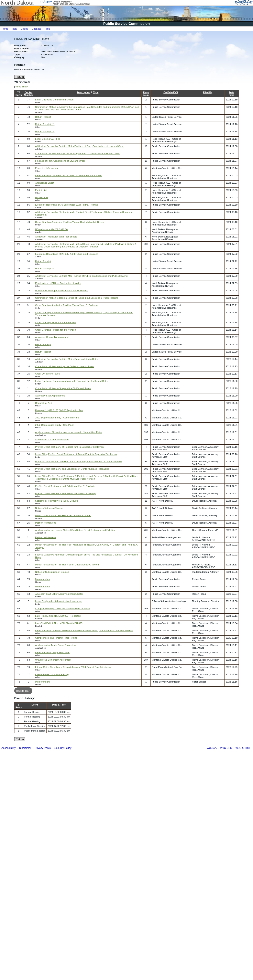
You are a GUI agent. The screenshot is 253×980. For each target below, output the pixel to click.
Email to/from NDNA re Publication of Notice (58, 283)
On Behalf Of (171, 92)
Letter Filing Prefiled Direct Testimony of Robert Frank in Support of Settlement (76, 454)
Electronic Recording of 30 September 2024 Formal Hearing (67, 205)
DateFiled (232, 94)
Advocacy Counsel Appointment (52, 337)
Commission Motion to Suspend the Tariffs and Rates (63, 388)
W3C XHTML (243, 748)
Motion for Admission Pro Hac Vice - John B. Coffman (63, 515)
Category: (20, 57)
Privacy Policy (43, 748)
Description (84, 92)
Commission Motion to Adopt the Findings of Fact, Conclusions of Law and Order (78, 153)
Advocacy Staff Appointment (50, 396)
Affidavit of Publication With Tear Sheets (56, 237)
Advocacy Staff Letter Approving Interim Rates (59, 594)
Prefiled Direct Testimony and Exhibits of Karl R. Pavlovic (65, 486)
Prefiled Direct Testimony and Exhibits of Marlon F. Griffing (66, 493)
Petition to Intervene (46, 523)
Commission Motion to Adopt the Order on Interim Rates (65, 366)
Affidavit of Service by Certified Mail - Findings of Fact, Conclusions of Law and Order (80, 146)
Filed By (208, 92)
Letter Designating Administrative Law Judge (59, 601)
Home (5, 29)
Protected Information (47, 168)
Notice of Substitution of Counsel (52, 572)
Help (14, 29)
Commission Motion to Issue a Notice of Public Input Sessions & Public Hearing (77, 298)
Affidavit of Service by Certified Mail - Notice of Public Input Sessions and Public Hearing (81, 276)
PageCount (146, 94)
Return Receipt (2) (45, 124)
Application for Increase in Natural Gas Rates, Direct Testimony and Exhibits (75, 530)
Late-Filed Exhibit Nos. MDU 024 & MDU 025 (59, 623)
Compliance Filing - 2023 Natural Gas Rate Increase (63, 608)
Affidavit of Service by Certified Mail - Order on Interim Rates (67, 359)
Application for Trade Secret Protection (56, 645)
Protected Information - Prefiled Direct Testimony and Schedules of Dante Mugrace (78, 461)
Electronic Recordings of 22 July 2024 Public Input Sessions (67, 254)
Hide (17, 87)
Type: (17, 54)
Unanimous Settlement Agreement (53, 660)
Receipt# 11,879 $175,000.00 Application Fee (59, 410)
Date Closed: (21, 48)
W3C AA (212, 748)
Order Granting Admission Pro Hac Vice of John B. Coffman (66, 305)
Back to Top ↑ (23, 691)
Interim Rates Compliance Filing (52, 674)
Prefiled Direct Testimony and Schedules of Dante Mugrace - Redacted (72, 469)
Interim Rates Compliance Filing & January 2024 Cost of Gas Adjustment (73, 667)
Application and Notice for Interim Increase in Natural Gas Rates (69, 432)
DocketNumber (29, 94)
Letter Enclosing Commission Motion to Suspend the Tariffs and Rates (72, 381)
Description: (21, 51)
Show (25, 87)
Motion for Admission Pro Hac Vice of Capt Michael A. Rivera (67, 565)
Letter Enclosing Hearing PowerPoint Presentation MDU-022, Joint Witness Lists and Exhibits (84, 630)
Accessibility (8, 748)
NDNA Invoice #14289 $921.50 (51, 229)
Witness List (42, 197)
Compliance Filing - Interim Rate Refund (56, 638)
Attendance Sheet (45, 183)
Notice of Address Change (49, 508)
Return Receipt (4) (45, 268)
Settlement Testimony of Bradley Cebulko (57, 501)
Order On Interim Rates (47, 374)
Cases (24, 29)
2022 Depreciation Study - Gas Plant (54, 425)
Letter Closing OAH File (48, 139)
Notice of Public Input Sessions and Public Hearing (62, 290)
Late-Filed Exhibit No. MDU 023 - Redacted (58, 616)
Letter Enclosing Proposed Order (52, 652)
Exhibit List (41, 190)
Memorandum (43, 579)
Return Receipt (43, 117)
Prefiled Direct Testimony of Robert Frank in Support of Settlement (70, 447)
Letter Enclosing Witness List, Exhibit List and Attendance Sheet (69, 175)
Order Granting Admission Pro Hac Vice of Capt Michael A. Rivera (70, 222)
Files (47, 29)
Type (96, 92)
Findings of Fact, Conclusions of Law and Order (60, 161)
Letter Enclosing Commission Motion (54, 100)
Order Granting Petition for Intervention (56, 322)
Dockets (36, 29)
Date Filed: (20, 45)
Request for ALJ (44, 403)
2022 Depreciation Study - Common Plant (57, 418)
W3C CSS (226, 748)
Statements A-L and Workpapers (52, 439)
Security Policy (63, 748)
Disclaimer (25, 748)
